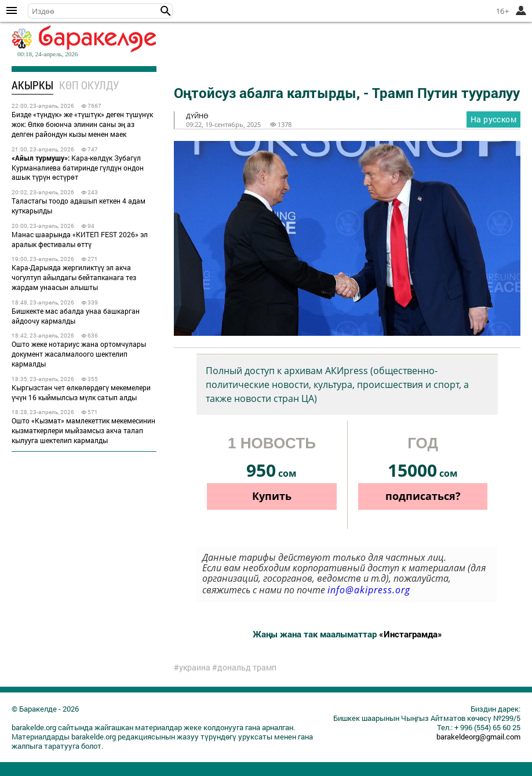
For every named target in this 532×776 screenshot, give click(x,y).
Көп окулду (89, 85)
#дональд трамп (244, 668)
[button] (166, 11)
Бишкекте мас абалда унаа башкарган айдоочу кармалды (76, 316)
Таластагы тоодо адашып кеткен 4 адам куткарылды (79, 206)
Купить (272, 496)
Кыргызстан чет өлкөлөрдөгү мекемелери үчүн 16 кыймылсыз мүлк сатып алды (81, 392)
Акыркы (32, 85)
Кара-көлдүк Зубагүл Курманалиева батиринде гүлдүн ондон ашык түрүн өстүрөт (78, 168)
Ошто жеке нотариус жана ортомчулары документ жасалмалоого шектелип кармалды (79, 354)
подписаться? (423, 496)
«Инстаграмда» (411, 634)
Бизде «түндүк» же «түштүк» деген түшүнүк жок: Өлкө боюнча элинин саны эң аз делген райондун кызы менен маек (82, 124)
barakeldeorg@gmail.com (478, 737)
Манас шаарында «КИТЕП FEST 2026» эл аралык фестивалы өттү (80, 239)
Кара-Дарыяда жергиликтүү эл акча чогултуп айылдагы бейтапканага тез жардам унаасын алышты (74, 277)
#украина (192, 668)
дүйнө (197, 116)
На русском (493, 119)
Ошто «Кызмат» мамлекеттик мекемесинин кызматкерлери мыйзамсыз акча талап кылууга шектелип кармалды (83, 430)
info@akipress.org (369, 590)
